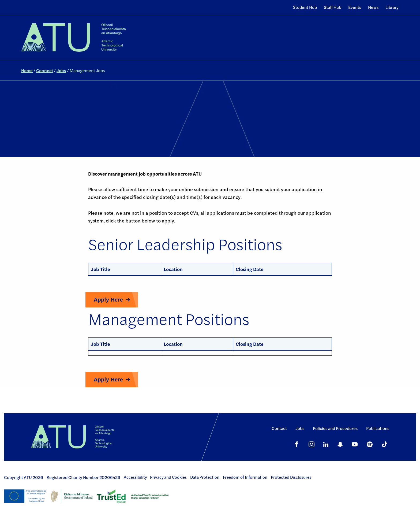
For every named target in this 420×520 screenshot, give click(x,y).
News (373, 7)
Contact (279, 428)
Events (355, 7)
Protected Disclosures (291, 477)
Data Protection (205, 477)
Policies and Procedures (335, 428)
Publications (378, 428)
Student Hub (305, 7)
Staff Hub (333, 7)
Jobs (61, 70)
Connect (45, 70)
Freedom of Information (245, 477)
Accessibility (135, 477)
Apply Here (108, 300)
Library (392, 7)
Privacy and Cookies (168, 477)
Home (27, 70)
